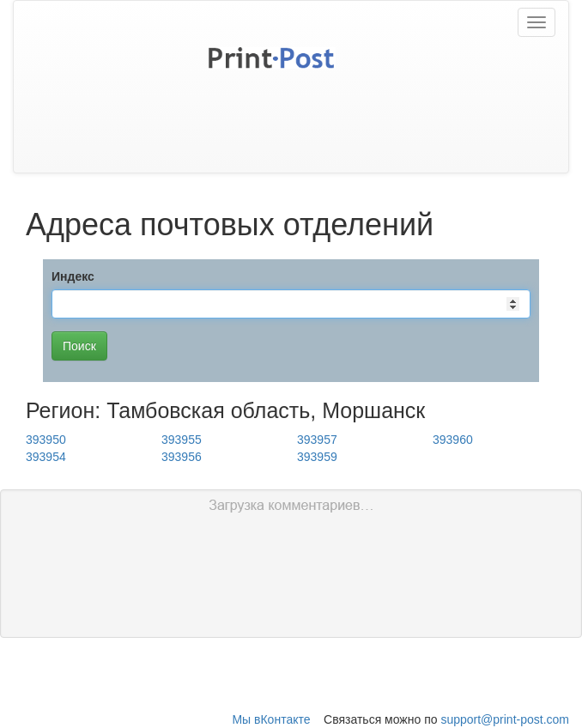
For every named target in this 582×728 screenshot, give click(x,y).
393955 (182, 440)
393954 (46, 457)
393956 (182, 457)
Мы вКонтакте (271, 719)
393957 (317, 440)
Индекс (73, 276)
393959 (317, 457)
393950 (46, 440)
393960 (453, 440)
